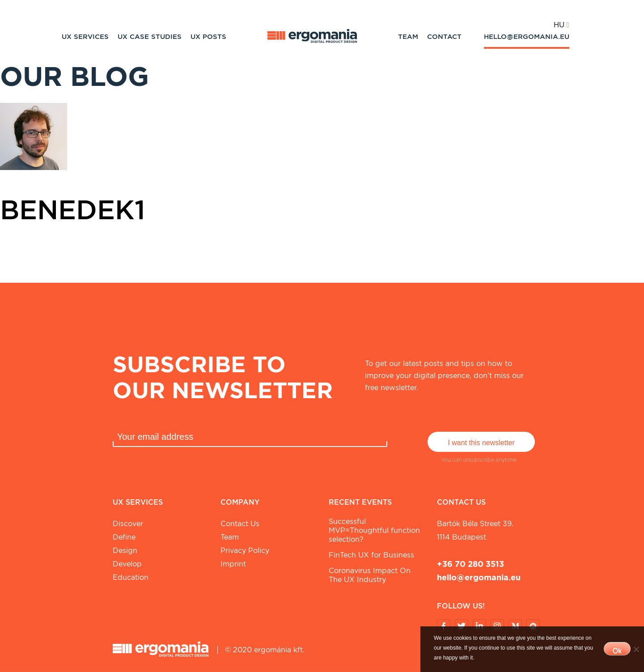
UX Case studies (150, 37)
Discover (128, 524)
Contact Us (240, 524)
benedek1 (73, 209)
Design (125, 551)
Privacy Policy (245, 551)
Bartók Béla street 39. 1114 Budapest (475, 530)
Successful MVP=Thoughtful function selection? (374, 530)
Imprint (233, 564)
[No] (636, 649)
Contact (444, 37)
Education (131, 577)
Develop (127, 564)
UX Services (85, 37)
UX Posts (208, 37)
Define (124, 537)
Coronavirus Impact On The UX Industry (370, 575)
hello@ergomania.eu (527, 37)
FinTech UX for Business (371, 555)
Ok (617, 651)
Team (408, 37)
